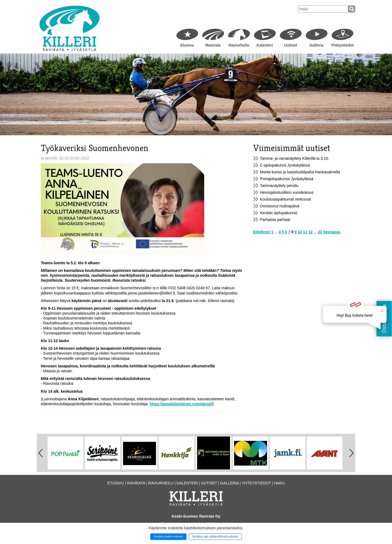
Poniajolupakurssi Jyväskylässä (287, 179)
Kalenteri (265, 45)
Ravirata (213, 45)
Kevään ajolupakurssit (279, 213)
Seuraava (332, 232)
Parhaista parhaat (275, 220)
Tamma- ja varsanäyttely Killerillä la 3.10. (295, 158)
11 (305, 232)
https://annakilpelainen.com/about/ (181, 404)
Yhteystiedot (342, 45)
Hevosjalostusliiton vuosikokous (287, 192)
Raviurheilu (239, 45)
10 (300, 232)
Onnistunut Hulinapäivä (280, 206)
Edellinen (262, 232)
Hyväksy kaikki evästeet (169, 537)
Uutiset (291, 45)
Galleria (316, 45)
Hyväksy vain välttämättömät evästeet (215, 537)
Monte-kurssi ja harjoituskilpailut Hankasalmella (300, 172)
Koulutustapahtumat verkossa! (286, 199)
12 (310, 232)
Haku (279, 483)
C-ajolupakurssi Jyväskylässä (285, 165)
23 (320, 232)
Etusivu (187, 45)
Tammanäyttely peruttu (279, 186)
